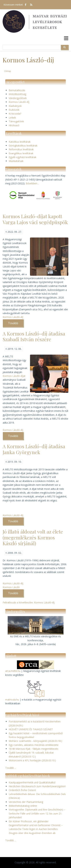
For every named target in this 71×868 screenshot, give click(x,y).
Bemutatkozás (17, 90)
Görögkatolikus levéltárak (23, 146)
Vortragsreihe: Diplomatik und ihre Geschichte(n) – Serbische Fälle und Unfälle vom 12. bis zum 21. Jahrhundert (37, 813)
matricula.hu (12, 700)
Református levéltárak (21, 149)
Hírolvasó (14, 125)
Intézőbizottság (17, 94)
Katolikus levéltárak (20, 142)
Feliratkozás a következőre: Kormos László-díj (29, 602)
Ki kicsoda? (15, 114)
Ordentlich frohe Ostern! (22, 790)
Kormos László (11, 587)
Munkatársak (16, 161)
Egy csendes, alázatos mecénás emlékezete (34, 745)
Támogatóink (16, 121)
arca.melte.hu (13, 671)
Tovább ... (11, 768)
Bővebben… (32, 183)
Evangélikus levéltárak (21, 153)
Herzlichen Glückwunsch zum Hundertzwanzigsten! (37, 786)
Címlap (8, 71)
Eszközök (14, 110)
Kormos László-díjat (14, 376)
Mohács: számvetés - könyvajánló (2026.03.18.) (35, 741)
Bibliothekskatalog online (23, 806)
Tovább (16, 324)
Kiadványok (15, 106)
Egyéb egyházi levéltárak (23, 157)
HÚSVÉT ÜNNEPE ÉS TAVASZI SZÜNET (31, 729)
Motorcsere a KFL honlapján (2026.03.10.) (32, 760)
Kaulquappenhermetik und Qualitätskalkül (32, 782)
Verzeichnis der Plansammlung (26, 802)
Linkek (12, 118)
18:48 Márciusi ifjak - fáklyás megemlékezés (33, 749)
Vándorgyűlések (18, 98)
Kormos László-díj (19, 102)
